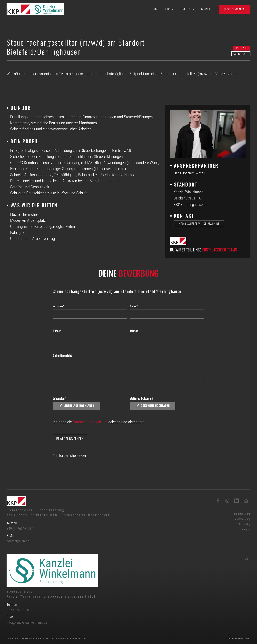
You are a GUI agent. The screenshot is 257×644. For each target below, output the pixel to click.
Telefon (134, 331)
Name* (134, 306)
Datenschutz (245, 639)
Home (156, 9)
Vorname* (59, 306)
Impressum (232, 639)
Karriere (210, 9)
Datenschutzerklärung (90, 422)
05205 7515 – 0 (18, 610)
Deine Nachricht (62, 355)
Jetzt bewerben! (235, 9)
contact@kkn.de (18, 541)
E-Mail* (57, 331)
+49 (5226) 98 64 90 (21, 529)
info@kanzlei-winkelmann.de (27, 622)
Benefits (189, 9)
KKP (171, 9)
